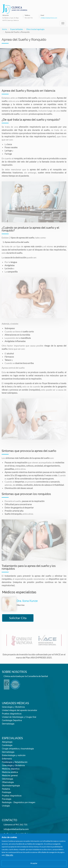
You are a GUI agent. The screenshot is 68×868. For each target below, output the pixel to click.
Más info (9, 855)
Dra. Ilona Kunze (27, 601)
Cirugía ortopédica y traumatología (18, 749)
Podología (7, 792)
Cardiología (7, 745)
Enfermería (7, 759)
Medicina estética (10, 772)
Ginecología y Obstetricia (13, 707)
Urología (6, 806)
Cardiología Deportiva (12, 720)
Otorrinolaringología (35, 29)
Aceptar (34, 863)
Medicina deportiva (11, 769)
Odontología (8, 779)
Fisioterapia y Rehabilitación (15, 762)
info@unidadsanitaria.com (49, 18)
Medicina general (10, 776)
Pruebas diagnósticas (12, 714)
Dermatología (8, 724)
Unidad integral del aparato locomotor (20, 710)
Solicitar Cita (18, 618)
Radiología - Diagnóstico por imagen (19, 802)
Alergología (7, 742)
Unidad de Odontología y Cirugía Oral (19, 717)
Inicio (5, 29)
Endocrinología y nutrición (14, 755)
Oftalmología (8, 782)
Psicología (7, 799)
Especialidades (17, 29)
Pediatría (6, 789)
